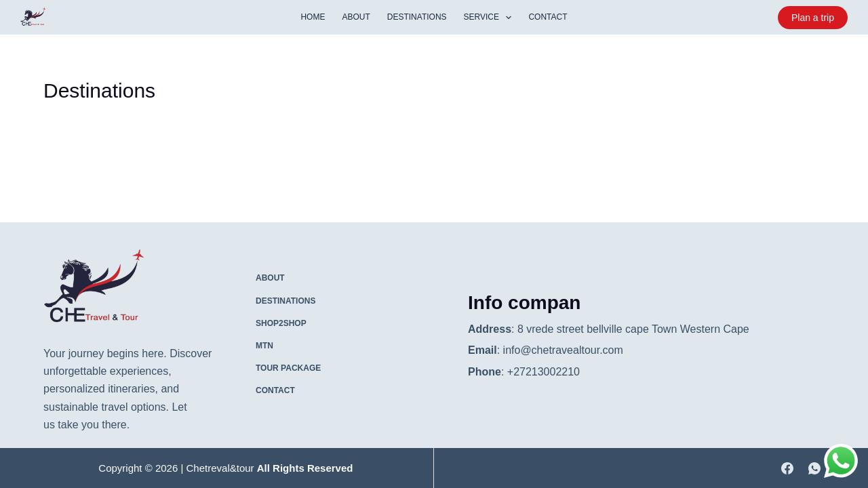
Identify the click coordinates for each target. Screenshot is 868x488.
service (491, 18)
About (356, 17)
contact (548, 17)
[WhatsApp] (814, 468)
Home (313, 17)
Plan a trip (813, 18)
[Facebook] (787, 468)
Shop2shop (281, 323)
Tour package (288, 368)
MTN (264, 346)
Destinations (417, 17)
